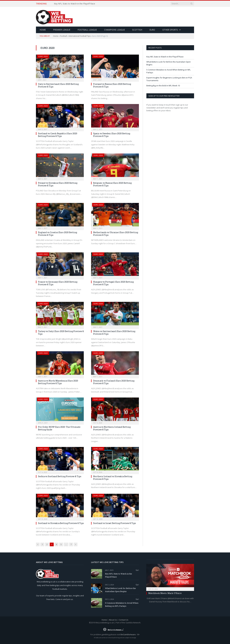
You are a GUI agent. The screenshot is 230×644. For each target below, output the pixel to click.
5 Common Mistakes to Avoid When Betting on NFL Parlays (122, 604)
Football (63, 36)
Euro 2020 (43, 56)
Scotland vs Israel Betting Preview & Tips (114, 523)
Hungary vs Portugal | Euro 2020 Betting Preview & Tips (113, 283)
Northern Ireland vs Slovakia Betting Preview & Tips (113, 478)
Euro (152, 30)
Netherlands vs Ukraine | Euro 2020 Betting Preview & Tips (116, 234)
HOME (43, 30)
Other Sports (170, 30)
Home (56, 36)
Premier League (62, 30)
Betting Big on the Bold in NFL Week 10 (163, 86)
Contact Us (124, 620)
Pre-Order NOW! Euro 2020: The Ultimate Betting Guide (59, 428)
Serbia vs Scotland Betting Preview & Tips (60, 476)
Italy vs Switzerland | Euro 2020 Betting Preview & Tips (58, 85)
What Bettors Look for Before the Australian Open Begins (120, 590)
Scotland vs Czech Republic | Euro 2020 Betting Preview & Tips (58, 135)
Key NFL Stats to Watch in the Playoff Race (75, 4)
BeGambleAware (128, 634)
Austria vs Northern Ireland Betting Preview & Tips (112, 428)
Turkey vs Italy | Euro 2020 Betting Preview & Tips (61, 333)
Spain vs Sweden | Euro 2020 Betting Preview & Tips (112, 135)
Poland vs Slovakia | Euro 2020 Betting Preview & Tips (58, 184)
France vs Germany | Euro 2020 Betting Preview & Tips (58, 283)
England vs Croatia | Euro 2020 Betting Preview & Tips (58, 234)
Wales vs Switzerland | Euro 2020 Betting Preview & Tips (114, 333)
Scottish (137, 30)
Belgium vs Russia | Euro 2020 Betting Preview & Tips (112, 184)
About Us (113, 620)
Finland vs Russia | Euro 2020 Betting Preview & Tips (112, 85)
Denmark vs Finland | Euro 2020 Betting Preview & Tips (114, 382)
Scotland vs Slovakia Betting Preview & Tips (61, 523)
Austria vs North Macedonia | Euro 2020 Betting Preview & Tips (58, 382)
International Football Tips (80, 36)
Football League (87, 30)
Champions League (114, 30)
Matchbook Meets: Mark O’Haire (165, 593)
